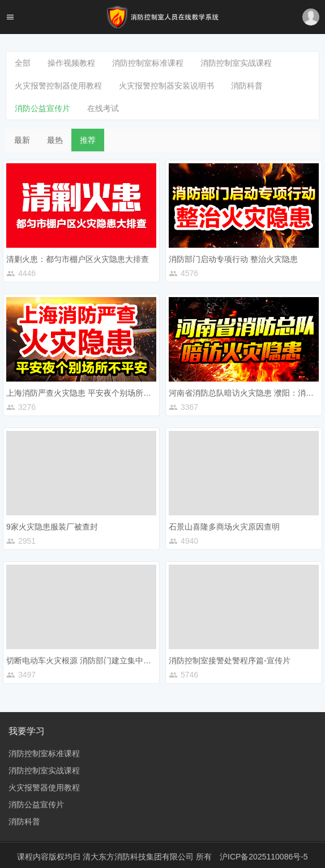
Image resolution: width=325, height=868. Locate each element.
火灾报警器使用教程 (44, 787)
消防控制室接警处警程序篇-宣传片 (230, 660)
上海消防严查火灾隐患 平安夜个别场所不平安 (87, 393)
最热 (55, 140)
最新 (22, 140)
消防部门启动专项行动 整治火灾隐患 (233, 259)
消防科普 (247, 86)
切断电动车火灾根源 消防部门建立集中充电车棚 (91, 660)
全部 (23, 63)
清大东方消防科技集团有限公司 (139, 857)
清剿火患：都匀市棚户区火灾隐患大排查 (78, 259)
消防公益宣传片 (42, 108)
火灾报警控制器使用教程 (58, 86)
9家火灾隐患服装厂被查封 (52, 527)
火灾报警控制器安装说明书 (166, 86)
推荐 (88, 140)
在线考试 (103, 108)
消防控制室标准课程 (148, 63)
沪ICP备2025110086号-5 (264, 857)
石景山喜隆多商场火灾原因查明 (224, 527)
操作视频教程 (71, 63)
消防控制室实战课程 (236, 63)
